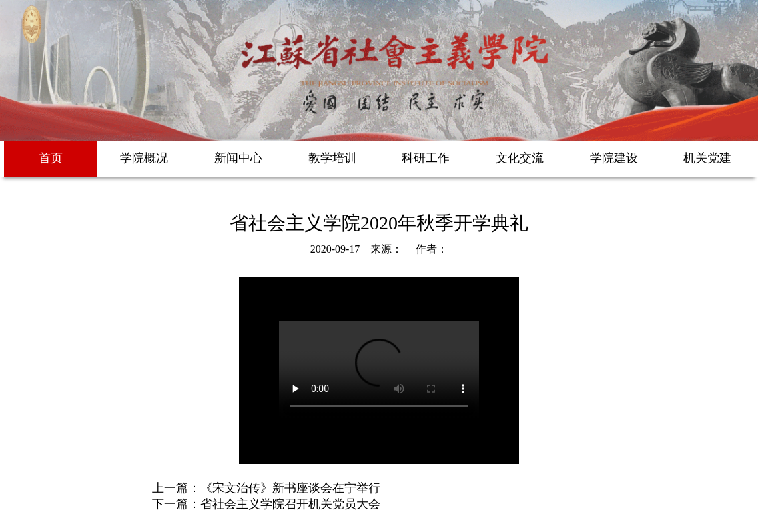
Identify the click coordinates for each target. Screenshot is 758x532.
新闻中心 (238, 158)
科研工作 (426, 158)
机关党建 (707, 158)
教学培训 (332, 158)
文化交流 (520, 158)
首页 (51, 158)
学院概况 (144, 158)
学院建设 (614, 158)
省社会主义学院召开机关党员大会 (290, 504)
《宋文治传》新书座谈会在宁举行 (290, 488)
